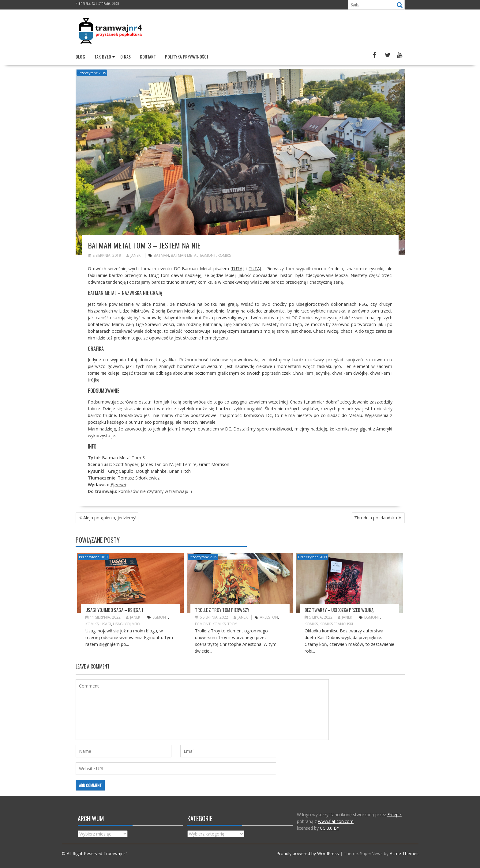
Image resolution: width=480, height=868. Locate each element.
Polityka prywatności (186, 57)
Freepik (394, 815)
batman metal (185, 255)
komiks (224, 255)
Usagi (106, 624)
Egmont (208, 255)
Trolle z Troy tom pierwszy (222, 609)
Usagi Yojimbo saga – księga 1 (114, 609)
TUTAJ (237, 269)
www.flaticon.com (336, 821)
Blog (81, 57)
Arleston (269, 617)
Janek (133, 255)
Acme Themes (404, 853)
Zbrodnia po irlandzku (376, 517)
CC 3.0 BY (330, 828)
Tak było (103, 57)
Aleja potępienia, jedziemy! (110, 517)
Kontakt (148, 57)
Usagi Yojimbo (127, 624)
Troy (232, 624)
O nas (126, 57)
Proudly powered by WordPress (308, 853)
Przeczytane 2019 (92, 73)
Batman (161, 255)
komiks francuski (336, 624)
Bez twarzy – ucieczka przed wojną (339, 609)
